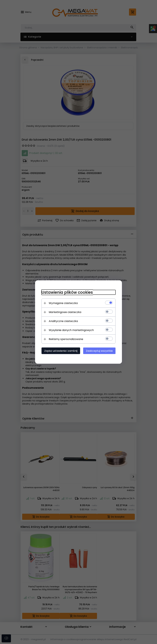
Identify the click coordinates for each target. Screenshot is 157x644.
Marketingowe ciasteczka (65, 312)
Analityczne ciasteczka (63, 321)
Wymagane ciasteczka (63, 303)
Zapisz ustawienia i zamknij (61, 351)
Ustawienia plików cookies (67, 292)
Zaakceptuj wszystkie (99, 351)
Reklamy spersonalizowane (66, 339)
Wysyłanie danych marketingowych (71, 330)
